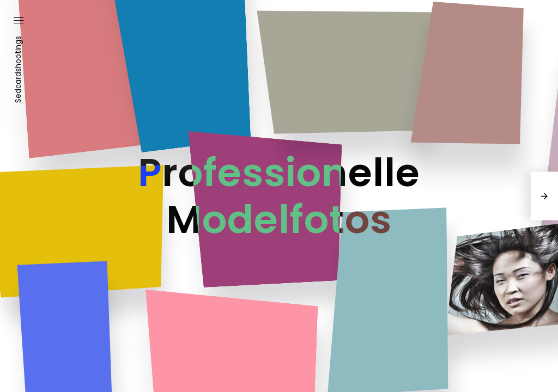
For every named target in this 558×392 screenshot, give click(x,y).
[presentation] (544, 196)
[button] (19, 22)
